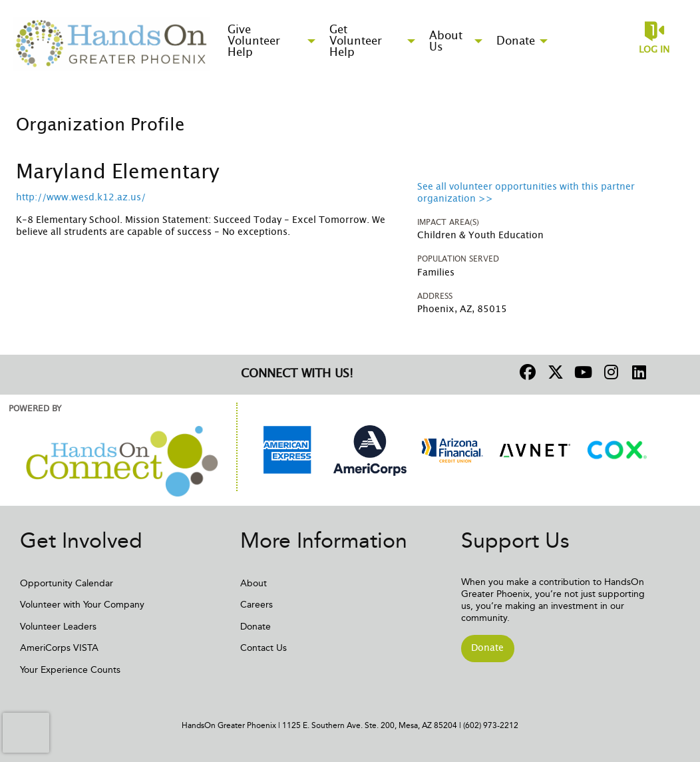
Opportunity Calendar (67, 583)
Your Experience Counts (70, 670)
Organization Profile (100, 125)
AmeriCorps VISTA (59, 648)
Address (435, 296)
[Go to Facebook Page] (526, 372)
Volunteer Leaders (58, 627)
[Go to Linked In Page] (637, 372)
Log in (654, 50)
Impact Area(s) (448, 222)
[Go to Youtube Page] (582, 372)
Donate (256, 627)
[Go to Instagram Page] (610, 372)
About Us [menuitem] (446, 41)
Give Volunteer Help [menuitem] (254, 41)
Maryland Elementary (118, 172)
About (254, 583)
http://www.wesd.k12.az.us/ (81, 198)
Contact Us (263, 648)
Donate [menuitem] (516, 41)
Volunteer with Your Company (82, 605)
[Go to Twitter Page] (554, 372)
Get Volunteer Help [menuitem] (356, 41)
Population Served (458, 259)
